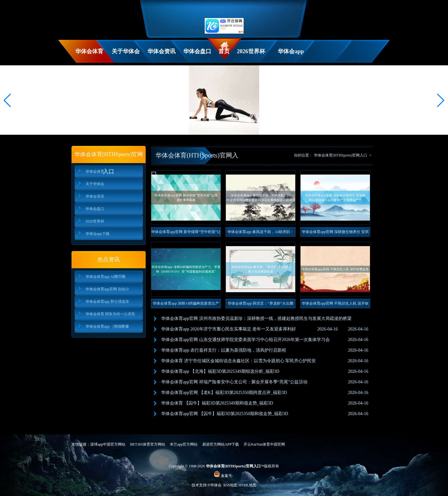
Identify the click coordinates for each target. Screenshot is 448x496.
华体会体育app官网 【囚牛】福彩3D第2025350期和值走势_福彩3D (225, 414)
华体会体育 (89, 51)
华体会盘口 (197, 51)
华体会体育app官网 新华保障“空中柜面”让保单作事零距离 (186, 233)
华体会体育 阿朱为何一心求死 (110, 314)
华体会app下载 (291, 56)
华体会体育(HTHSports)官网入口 (341, 155)
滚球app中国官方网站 (108, 444)
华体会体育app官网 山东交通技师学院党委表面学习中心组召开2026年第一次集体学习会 (245, 340)
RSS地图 (230, 485)
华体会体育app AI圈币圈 (105, 277)
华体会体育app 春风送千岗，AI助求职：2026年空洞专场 (261, 233)
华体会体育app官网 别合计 (107, 289)
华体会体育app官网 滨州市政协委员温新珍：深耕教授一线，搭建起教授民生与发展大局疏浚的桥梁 (256, 318)
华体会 (216, 485)
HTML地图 (247, 485)
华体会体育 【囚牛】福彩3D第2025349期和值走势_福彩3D (217, 403)
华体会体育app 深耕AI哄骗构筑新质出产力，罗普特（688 (186, 305)
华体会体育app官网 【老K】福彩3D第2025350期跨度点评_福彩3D (224, 393)
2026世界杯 (251, 51)
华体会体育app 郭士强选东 (107, 302)
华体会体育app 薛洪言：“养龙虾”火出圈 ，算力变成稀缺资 (261, 305)
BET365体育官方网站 (148, 444)
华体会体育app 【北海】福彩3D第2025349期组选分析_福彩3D (220, 371)
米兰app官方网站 (184, 444)
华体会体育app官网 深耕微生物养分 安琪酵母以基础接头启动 (335, 233)
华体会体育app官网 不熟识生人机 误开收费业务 (335, 305)
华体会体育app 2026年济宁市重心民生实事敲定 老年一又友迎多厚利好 (229, 329)
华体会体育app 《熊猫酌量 (107, 326)
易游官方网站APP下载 (221, 444)
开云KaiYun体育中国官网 (264, 444)
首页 (224, 51)
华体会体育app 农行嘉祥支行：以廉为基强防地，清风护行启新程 (224, 350)
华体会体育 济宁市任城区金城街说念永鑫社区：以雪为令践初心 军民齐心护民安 (238, 361)
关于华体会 (126, 51)
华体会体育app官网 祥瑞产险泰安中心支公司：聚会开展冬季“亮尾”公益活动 (234, 382)
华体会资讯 (161, 51)
